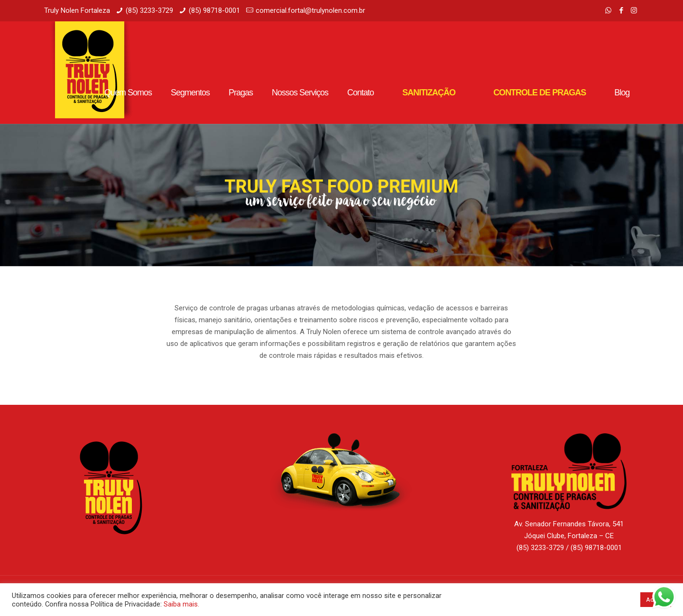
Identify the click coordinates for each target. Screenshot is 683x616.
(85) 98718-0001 (214, 10)
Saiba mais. (181, 604)
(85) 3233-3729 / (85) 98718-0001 (569, 548)
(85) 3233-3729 (149, 10)
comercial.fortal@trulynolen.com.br (310, 10)
